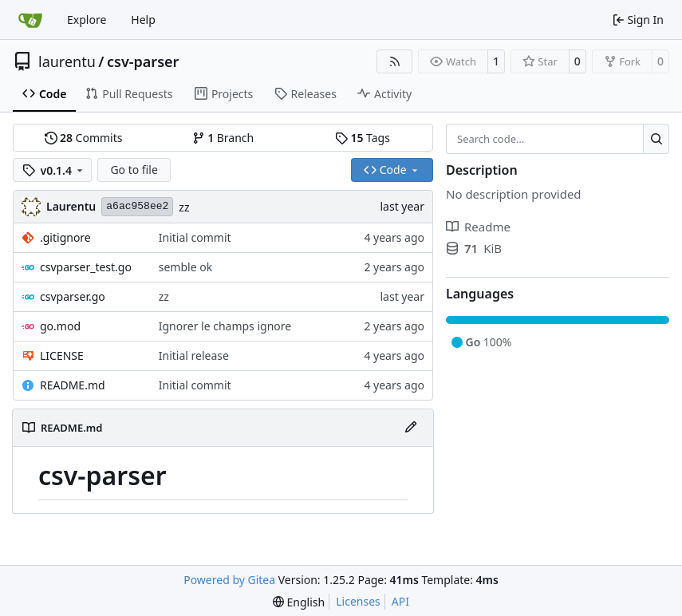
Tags (363, 138)
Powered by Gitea (229, 580)
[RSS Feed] (395, 61)
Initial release (194, 355)
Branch (223, 138)
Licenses (358, 601)
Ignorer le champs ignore (225, 326)
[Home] (30, 20)
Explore (87, 20)
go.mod (60, 326)
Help (143, 20)
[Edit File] (411, 428)
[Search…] (656, 139)
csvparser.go (73, 296)
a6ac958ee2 (137, 206)
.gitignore (65, 237)
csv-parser (143, 61)
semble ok (185, 267)
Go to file (134, 170)
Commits (84, 138)
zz (184, 207)
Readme (478, 227)
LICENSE (62, 355)
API (400, 601)
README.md (73, 385)
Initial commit (195, 237)
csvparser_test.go (86, 267)
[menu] (299, 602)
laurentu (67, 61)
